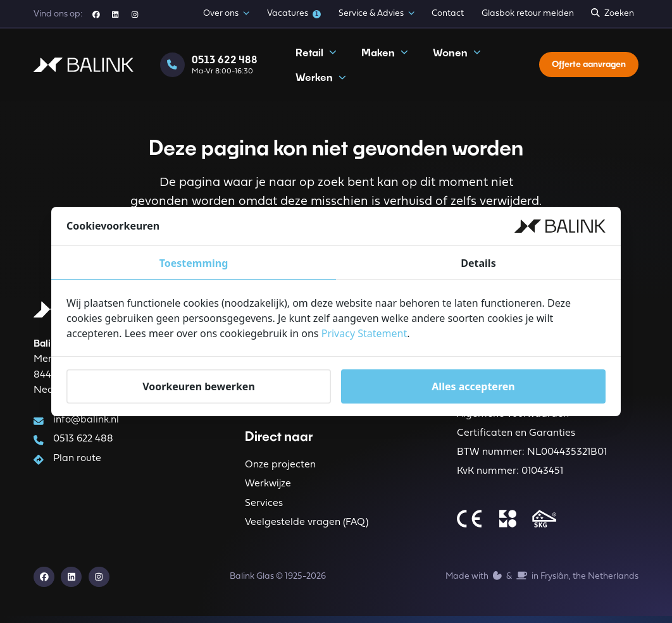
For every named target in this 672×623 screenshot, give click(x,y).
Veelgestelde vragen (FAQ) (307, 527)
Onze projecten (280, 468)
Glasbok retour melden (528, 14)
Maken (385, 56)
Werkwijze (268, 488)
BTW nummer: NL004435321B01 (532, 457)
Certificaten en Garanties (516, 437)
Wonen (457, 56)
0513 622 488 (84, 441)
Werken (321, 81)
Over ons (226, 14)
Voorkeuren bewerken (199, 386)
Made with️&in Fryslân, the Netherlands (542, 582)
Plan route (78, 461)
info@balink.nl (87, 422)
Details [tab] (478, 263)
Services (264, 508)
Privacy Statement (364, 333)
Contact (448, 14)
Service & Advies (376, 14)
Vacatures (294, 14)
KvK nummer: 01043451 (510, 476)
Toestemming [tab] (194, 263)
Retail (316, 56)
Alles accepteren (473, 386)
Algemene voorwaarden (513, 417)
